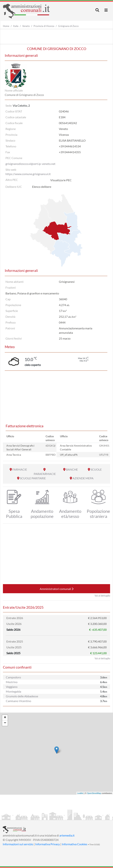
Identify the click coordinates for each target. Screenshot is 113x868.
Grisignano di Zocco (68, 26)
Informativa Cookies (75, 844)
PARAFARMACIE (45, 474)
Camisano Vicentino (18, 701)
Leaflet (80, 793)
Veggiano (12, 687)
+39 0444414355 (70, 152)
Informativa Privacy (47, 844)
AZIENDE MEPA (83, 478)
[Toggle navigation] (97, 10)
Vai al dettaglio (102, 596)
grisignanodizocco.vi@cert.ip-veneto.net (30, 164)
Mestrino (12, 682)
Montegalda (13, 691)
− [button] (5, 723)
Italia (16, 26)
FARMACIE (20, 469)
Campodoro (13, 677)
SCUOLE (96, 469)
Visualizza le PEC (61, 180)
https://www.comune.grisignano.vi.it (28, 174)
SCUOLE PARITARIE (33, 478)
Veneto (26, 26)
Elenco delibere (42, 187)
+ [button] (5, 718)
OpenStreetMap (94, 793)
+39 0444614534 (70, 146)
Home (6, 26)
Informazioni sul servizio (18, 844)
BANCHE (72, 469)
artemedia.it (67, 835)
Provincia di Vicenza (44, 26)
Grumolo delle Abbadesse (22, 696)
